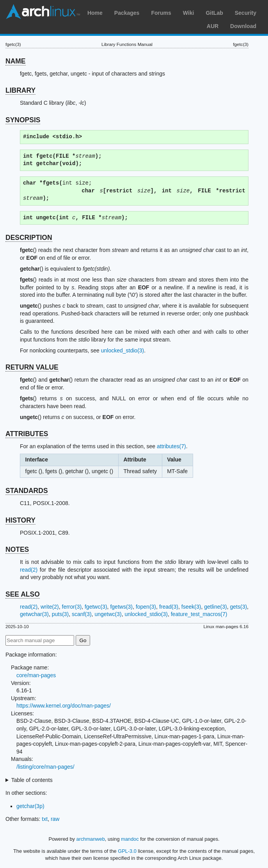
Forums (161, 13)
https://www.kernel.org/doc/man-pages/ (64, 706)
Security (246, 13)
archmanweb (91, 839)
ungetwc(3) (108, 614)
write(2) (50, 607)
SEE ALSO (23, 594)
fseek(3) (191, 607)
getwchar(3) (34, 614)
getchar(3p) (30, 806)
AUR (213, 26)
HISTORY (20, 520)
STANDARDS (27, 491)
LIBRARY (20, 90)
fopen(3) (146, 607)
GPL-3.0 (127, 851)
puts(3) (60, 614)
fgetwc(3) (96, 607)
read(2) (29, 570)
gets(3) (239, 607)
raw (55, 819)
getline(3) (215, 607)
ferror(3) (72, 607)
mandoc (130, 839)
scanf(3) (82, 614)
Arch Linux (43, 12)
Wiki (189, 13)
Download (243, 26)
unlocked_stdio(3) (123, 350)
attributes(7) (171, 446)
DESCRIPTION (29, 238)
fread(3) (169, 607)
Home (95, 13)
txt (45, 819)
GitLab (214, 13)
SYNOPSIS (23, 120)
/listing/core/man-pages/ (45, 767)
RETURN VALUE (32, 367)
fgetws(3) (121, 607)
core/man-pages (36, 675)
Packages (127, 13)
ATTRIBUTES (27, 434)
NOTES (17, 549)
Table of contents (32, 780)
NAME (16, 61)
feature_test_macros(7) (199, 614)
